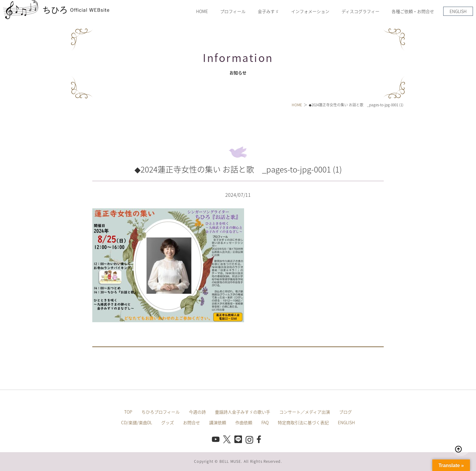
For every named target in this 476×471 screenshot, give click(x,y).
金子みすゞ (268, 11)
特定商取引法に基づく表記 (303, 422)
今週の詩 (197, 412)
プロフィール (233, 11)
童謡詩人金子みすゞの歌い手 (243, 412)
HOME (202, 11)
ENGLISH (458, 11)
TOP (128, 412)
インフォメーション (310, 11)
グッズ (168, 422)
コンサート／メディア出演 (305, 412)
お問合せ (192, 422)
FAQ (265, 422)
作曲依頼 (244, 422)
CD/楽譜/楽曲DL (137, 422)
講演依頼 (218, 422)
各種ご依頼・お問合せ (413, 11)
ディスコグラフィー (360, 11)
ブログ (345, 412)
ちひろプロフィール (161, 412)
